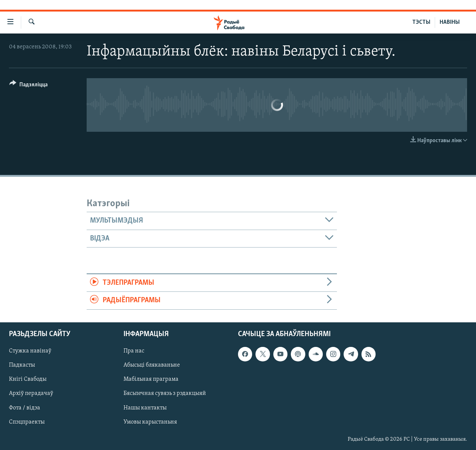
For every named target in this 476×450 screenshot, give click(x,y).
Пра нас (134, 351)
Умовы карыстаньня (150, 422)
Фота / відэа (25, 408)
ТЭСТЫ (421, 22)
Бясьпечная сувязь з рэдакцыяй (165, 393)
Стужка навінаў (30, 351)
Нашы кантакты (145, 408)
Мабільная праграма (151, 379)
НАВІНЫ (450, 22)
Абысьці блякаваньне (152, 365)
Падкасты (22, 365)
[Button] (28, 86)
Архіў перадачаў (31, 393)
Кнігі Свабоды (28, 379)
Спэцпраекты (27, 422)
